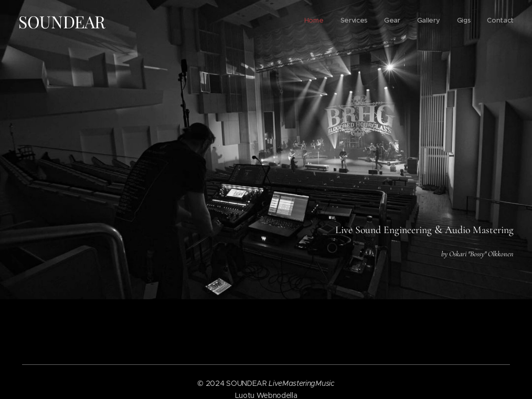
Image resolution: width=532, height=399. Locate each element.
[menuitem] (433, 22)
